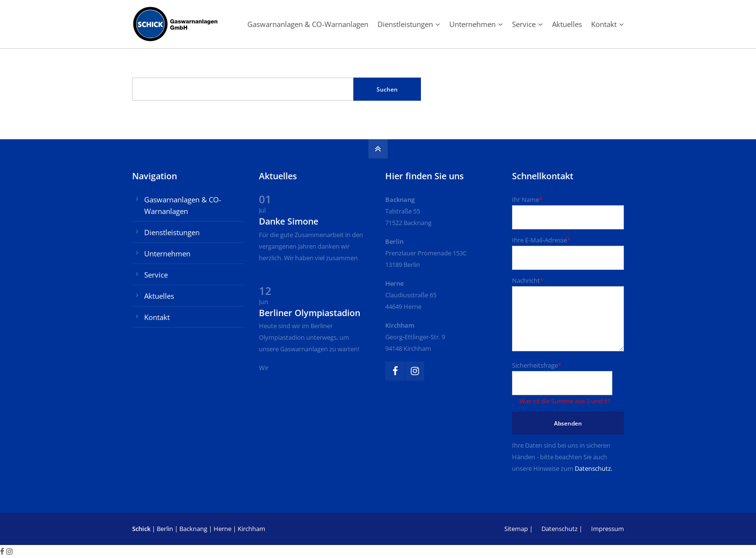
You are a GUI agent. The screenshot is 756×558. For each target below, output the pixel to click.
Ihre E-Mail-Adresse (541, 240)
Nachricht (528, 280)
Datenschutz (560, 529)
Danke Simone (289, 221)
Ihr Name (527, 199)
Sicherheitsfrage (537, 365)
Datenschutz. (594, 468)
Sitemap (516, 529)
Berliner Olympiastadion (310, 313)
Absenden (568, 423)
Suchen (387, 89)
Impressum (607, 529)
